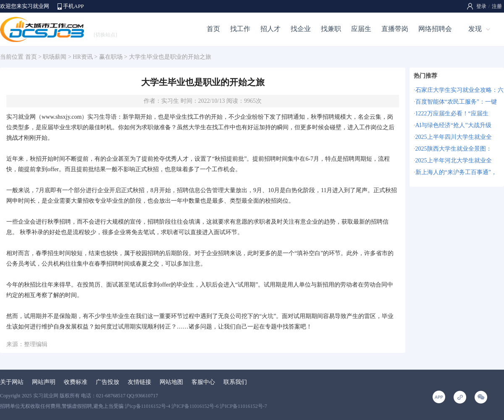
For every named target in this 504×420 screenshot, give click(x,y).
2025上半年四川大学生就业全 (454, 137)
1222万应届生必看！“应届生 (452, 113)
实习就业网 (21, 117)
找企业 (301, 29)
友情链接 (139, 382)
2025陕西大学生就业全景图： (454, 149)
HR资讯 (83, 57)
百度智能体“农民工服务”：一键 (456, 102)
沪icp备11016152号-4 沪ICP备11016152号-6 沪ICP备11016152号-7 (196, 406)
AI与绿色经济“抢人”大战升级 (453, 125)
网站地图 (171, 382)
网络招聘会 (435, 29)
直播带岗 (395, 29)
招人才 (270, 29)
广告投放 (108, 382)
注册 (497, 6)
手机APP (73, 6)
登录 (481, 6)
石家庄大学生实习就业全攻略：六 (459, 90)
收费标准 (76, 382)
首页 (213, 29)
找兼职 (331, 29)
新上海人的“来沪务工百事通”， (456, 172)
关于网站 (12, 382)
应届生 (361, 29)
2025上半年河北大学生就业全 (454, 160)
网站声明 (44, 382)
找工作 (240, 29)
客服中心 (203, 382)
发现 (475, 29)
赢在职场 (111, 57)
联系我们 (235, 382)
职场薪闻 (55, 57)
